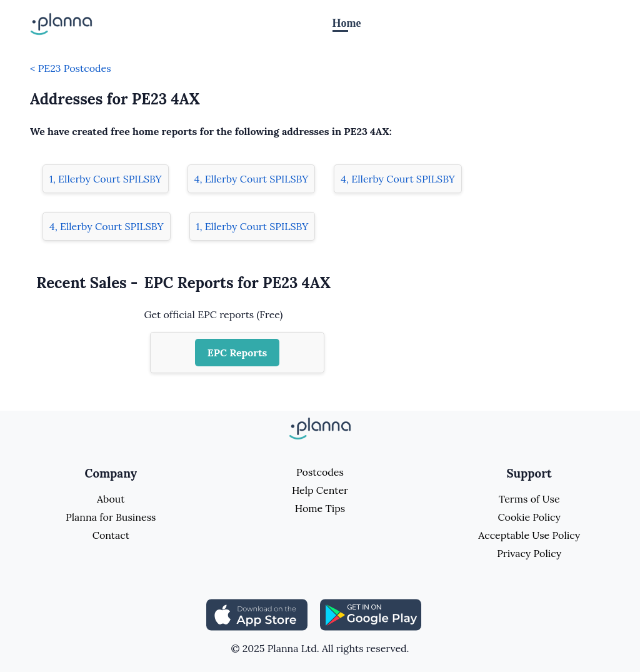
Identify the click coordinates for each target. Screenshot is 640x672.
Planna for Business (111, 517)
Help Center (320, 490)
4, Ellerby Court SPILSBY (252, 179)
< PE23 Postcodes (71, 68)
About (111, 499)
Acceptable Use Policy (529, 535)
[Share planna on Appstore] (257, 614)
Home (347, 23)
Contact (111, 535)
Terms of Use (529, 499)
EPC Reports (237, 353)
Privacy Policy (529, 553)
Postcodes (320, 472)
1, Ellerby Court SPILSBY (106, 179)
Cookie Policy (529, 517)
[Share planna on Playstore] (371, 614)
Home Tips (320, 508)
